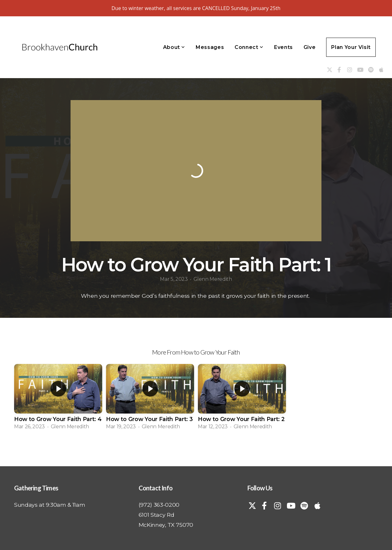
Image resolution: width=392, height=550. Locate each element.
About (174, 47)
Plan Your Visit (351, 47)
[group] (58, 399)
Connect (249, 47)
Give (310, 47)
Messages (210, 47)
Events (283, 47)
